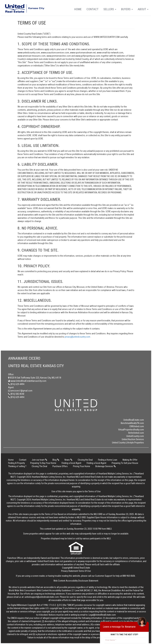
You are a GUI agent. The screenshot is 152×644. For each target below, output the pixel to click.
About (143, 9)
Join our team (39, 460)
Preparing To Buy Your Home (43, 463)
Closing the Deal (85, 460)
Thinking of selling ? (17, 466)
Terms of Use (94, 491)
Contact (93, 9)
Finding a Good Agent (71, 463)
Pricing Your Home (82, 466)
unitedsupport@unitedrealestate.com (42, 597)
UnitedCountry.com (135, 436)
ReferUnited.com (136, 433)
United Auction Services (133, 439)
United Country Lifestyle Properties (128, 443)
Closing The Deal (39, 466)
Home (78, 9)
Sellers (110, 9)
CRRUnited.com (137, 426)
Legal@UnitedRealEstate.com (102, 615)
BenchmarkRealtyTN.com (132, 423)
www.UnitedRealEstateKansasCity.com (27, 381)
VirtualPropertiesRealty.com (131, 430)
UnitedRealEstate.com (134, 420)
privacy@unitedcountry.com (78, 337)
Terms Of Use (85, 571)
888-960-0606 (129, 576)
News (68, 460)
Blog (56, 460)
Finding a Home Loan (108, 460)
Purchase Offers (60, 466)
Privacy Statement (69, 571)
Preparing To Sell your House (125, 463)
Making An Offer (130, 460)
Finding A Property (17, 463)
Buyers (127, 9)
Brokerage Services (106, 466)
